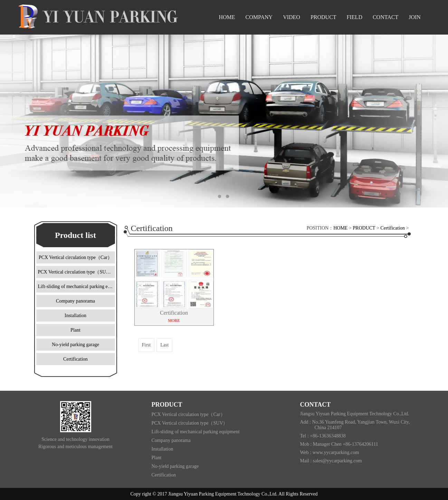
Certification (393, 228)
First (146, 345)
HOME (340, 228)
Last (164, 345)
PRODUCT (364, 228)
